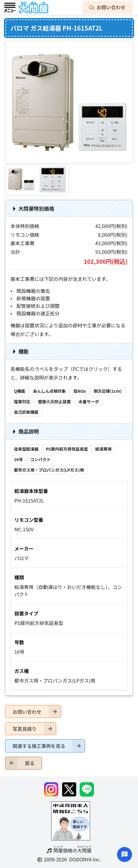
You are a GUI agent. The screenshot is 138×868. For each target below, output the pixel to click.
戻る (20, 763)
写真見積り (34, 729)
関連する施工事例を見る (49, 746)
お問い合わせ (37, 712)
